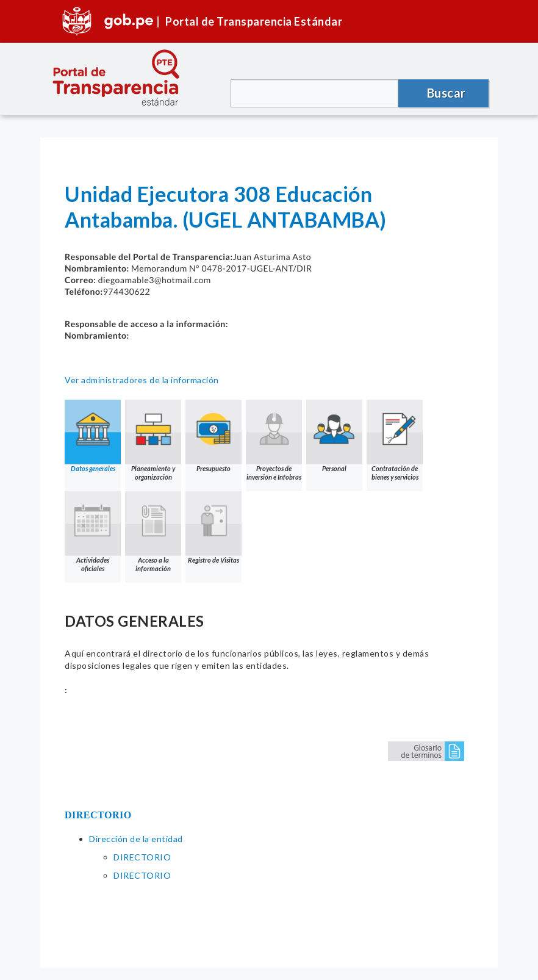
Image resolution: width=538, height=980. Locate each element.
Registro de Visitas (213, 528)
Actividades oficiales (93, 532)
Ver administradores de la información (142, 380)
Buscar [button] (447, 93)
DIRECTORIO (98, 815)
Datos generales (93, 436)
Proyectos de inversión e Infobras (274, 440)
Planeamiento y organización (153, 440)
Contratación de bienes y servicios (395, 440)
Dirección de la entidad (136, 839)
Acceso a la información (153, 532)
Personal (334, 436)
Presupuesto (213, 436)
